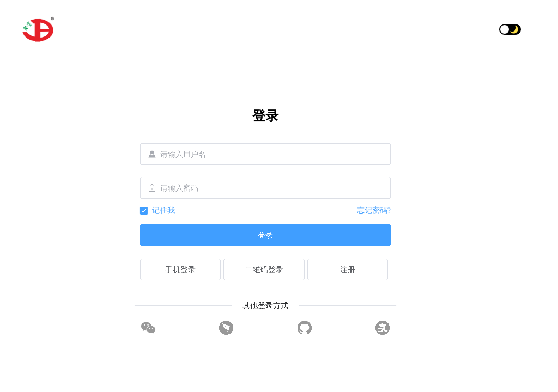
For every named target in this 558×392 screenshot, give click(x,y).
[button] (531, 29)
